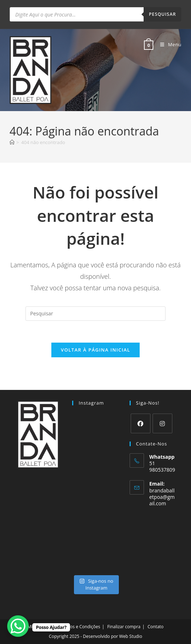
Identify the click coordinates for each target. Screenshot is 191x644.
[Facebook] (141, 423)
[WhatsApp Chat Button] (18, 626)
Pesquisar (163, 14)
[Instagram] (162, 423)
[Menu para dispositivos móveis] (168, 44)
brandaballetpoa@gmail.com (162, 497)
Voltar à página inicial (95, 350)
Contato (156, 627)
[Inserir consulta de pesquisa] (95, 314)
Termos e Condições (80, 627)
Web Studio (131, 636)
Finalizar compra (124, 627)
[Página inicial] (12, 142)
